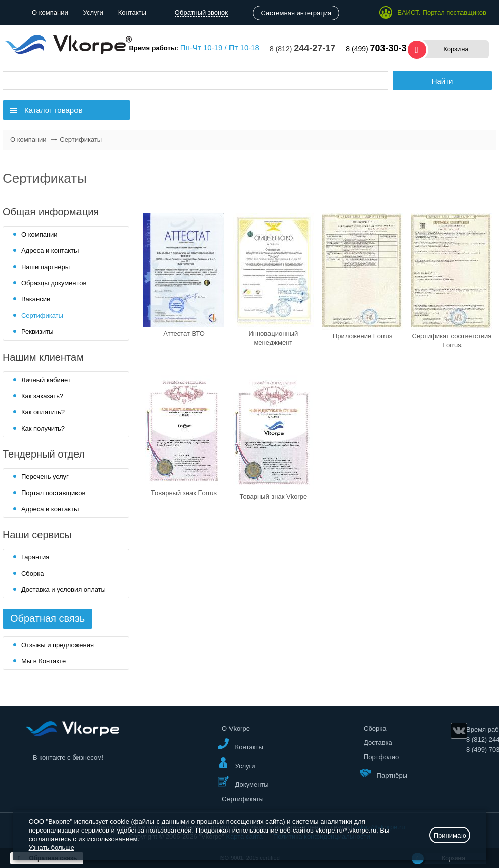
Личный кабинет (46, 380)
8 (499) (378, 49)
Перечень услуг (45, 477)
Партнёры (383, 773)
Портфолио (381, 757)
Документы (243, 782)
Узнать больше (52, 847)
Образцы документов (54, 283)
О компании (50, 12)
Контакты (132, 12)
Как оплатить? (43, 412)
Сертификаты (42, 315)
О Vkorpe (236, 728)
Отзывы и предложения (57, 645)
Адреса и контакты (50, 251)
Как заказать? (42, 396)
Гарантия (35, 557)
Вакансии (36, 299)
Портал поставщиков (53, 493)
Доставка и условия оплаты (64, 590)
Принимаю (450, 835)
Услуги (93, 12)
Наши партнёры (46, 267)
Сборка (33, 573)
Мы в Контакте (44, 661)
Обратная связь (47, 618)
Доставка (378, 743)
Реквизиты (37, 332)
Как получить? (43, 428)
